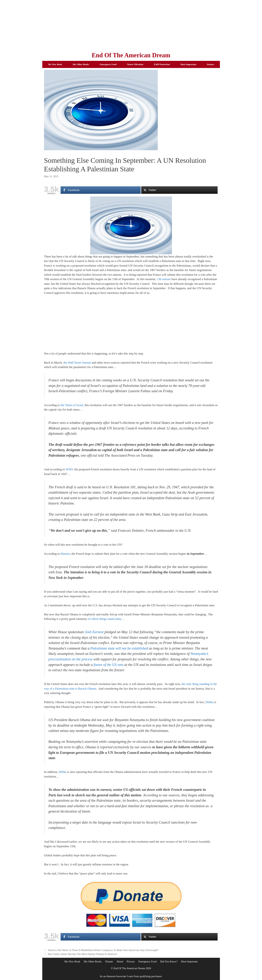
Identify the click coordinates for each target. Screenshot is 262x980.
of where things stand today (105, 619)
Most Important (188, 64)
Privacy (131, 961)
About (120, 961)
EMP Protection (162, 64)
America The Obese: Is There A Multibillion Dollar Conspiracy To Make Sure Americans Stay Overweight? (103, 950)
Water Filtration (135, 64)
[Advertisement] (131, 25)
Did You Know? (169, 961)
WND (69, 469)
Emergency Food (108, 64)
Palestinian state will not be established (119, 648)
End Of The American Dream (131, 55)
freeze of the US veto (109, 665)
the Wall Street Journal (77, 363)
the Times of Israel (72, 405)
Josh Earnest (94, 632)
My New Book (55, 64)
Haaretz (65, 554)
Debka (209, 702)
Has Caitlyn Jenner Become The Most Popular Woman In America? (83, 954)
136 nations (164, 279)
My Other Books (81, 64)
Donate (210, 64)
